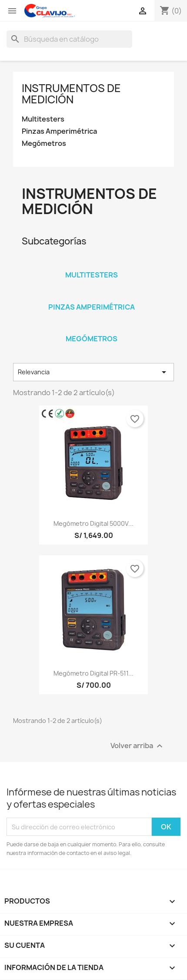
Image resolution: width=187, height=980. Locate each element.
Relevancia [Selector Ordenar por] (93, 372)
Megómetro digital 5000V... (93, 523)
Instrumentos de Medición (71, 94)
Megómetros (44, 144)
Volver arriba (138, 746)
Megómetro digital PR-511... (93, 673)
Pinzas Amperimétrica (59, 131)
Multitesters (43, 119)
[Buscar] (69, 39)
